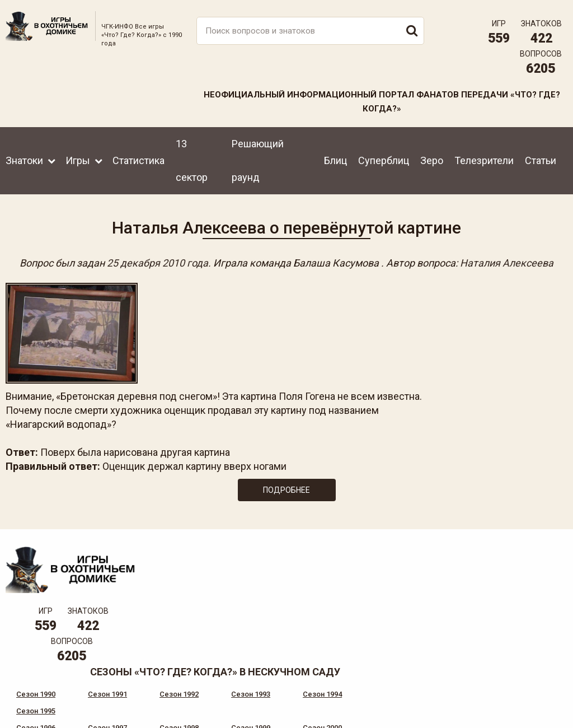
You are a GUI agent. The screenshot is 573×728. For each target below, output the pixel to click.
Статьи (541, 160)
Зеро (432, 160)
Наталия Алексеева (507, 263)
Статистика (138, 160)
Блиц (335, 160)
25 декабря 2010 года (158, 263)
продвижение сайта (541, 704)
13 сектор (192, 160)
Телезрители (484, 160)
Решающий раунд (258, 160)
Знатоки (24, 160)
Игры (78, 160)
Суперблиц (384, 160)
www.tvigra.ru (369, 659)
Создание (528, 697)
